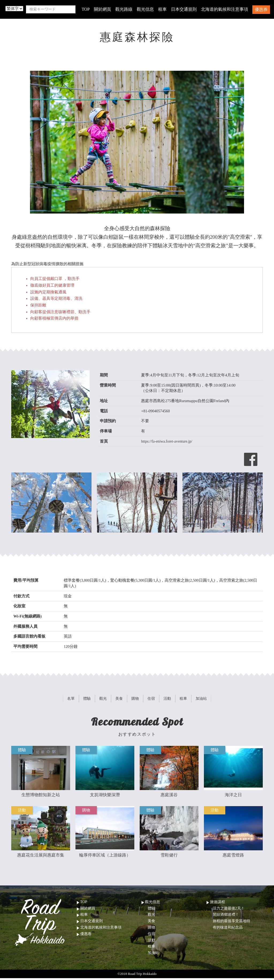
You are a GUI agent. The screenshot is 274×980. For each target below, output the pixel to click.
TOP (86, 9)
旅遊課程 (218, 904)
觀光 (151, 916)
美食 (151, 923)
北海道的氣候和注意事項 (224, 9)
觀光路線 (124, 9)
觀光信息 (145, 9)
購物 (151, 929)
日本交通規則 (184, 9)
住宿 (151, 936)
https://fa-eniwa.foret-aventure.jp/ (167, 441)
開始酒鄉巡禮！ (226, 916)
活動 (151, 942)
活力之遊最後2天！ (229, 910)
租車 (162, 9)
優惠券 (261, 10)
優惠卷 (86, 936)
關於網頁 (102, 9)
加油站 (153, 955)
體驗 (151, 910)
